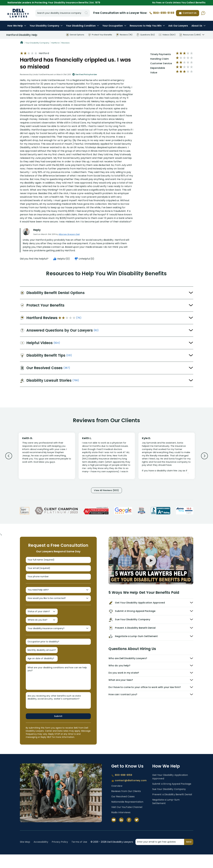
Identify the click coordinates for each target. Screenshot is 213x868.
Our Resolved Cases (123, 810)
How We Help (17, 26)
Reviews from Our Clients (126, 805)
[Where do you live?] (42, 628)
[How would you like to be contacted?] (58, 604)
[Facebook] (129, 833)
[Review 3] (167, 457)
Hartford (55, 43)
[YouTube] (114, 833)
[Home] (22, 43)
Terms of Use (79, 855)
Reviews (66, 43)
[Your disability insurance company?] (58, 638)
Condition (83, 26)
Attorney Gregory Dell (69, 234)
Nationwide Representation (127, 815)
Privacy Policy (60, 855)
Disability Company (46, 26)
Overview (117, 799)
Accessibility (41, 855)
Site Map (25, 855)
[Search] (86, 13)
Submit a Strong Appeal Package (172, 797)
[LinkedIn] (121, 833)
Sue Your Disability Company (169, 803)
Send (189, 855)
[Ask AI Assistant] (203, 13)
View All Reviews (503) (107, 491)
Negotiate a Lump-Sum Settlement (166, 815)
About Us (199, 26)
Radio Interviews (121, 826)
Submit (58, 730)
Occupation (114, 26)
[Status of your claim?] (42, 619)
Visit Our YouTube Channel (127, 821)
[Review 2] (107, 457)
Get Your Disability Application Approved (170, 790)
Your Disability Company (37, 43)
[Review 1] (47, 455)
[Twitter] (137, 833)
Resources (147, 26)
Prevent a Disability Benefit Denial (172, 808)
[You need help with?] (58, 595)
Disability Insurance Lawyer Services (18, 13)
